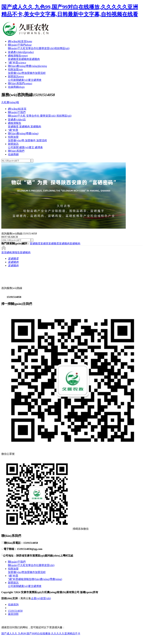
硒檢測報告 (18, 56)
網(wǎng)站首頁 (20, 41)
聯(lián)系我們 (20, 83)
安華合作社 (32, 48)
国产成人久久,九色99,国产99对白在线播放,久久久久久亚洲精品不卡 (41, 633)
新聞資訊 (16, 76)
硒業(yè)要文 (26, 80)
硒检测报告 (13, 252)
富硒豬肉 (24, 59)
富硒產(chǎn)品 (21, 52)
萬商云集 (26, 598)
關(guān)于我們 (20, 45)
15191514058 (15, 611)
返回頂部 (13, 614)
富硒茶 (44, 243)
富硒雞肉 (35, 59)
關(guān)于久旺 (17, 48)
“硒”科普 (17, 63)
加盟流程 (40, 73)
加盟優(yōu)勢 (16, 73)
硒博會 (37, 80)
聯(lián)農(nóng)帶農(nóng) (27, 66)
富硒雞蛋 (13, 59)
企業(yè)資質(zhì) (41, 598)
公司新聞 (13, 80)
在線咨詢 (13, 604)
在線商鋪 (16, 87)
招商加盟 (15, 70)
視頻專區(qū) (62, 48)
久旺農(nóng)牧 (10, 102)
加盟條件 (30, 73)
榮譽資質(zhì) (47, 48)
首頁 (4, 252)
